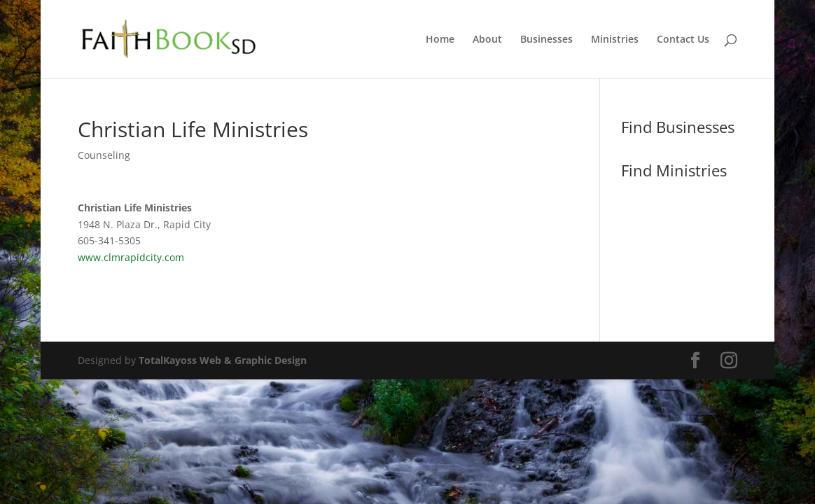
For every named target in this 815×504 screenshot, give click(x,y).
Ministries (615, 40)
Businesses (546, 40)
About (487, 40)
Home (440, 40)
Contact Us (683, 40)
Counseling (104, 155)
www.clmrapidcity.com (131, 257)
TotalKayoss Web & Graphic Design (223, 360)
